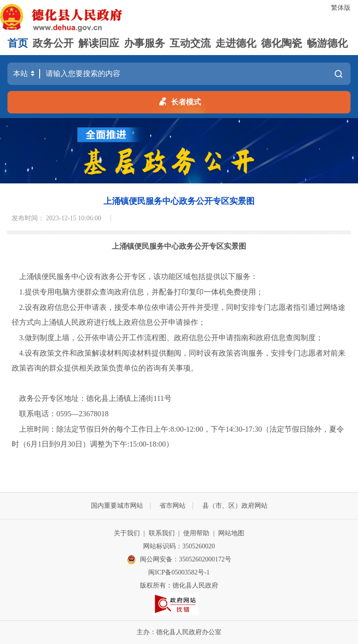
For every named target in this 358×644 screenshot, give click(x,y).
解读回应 (99, 43)
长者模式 (179, 100)
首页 (18, 43)
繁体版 (341, 8)
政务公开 (53, 43)
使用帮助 (196, 533)
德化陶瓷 (282, 43)
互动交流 (190, 43)
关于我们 (127, 533)
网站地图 (231, 533)
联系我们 (162, 533)
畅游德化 (327, 43)
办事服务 (145, 43)
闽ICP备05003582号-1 (179, 572)
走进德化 (236, 43)
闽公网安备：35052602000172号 (179, 560)
